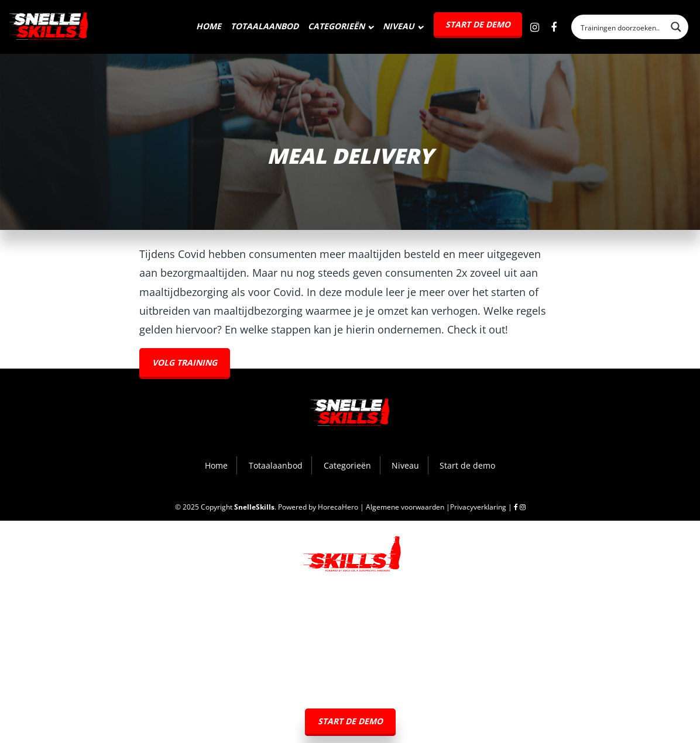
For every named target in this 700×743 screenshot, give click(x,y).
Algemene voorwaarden (405, 507)
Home (209, 26)
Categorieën (336, 26)
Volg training (185, 362)
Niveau (399, 26)
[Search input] (621, 27)
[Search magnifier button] (676, 27)
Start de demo (478, 24)
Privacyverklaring (478, 507)
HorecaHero (338, 507)
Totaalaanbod (265, 26)
